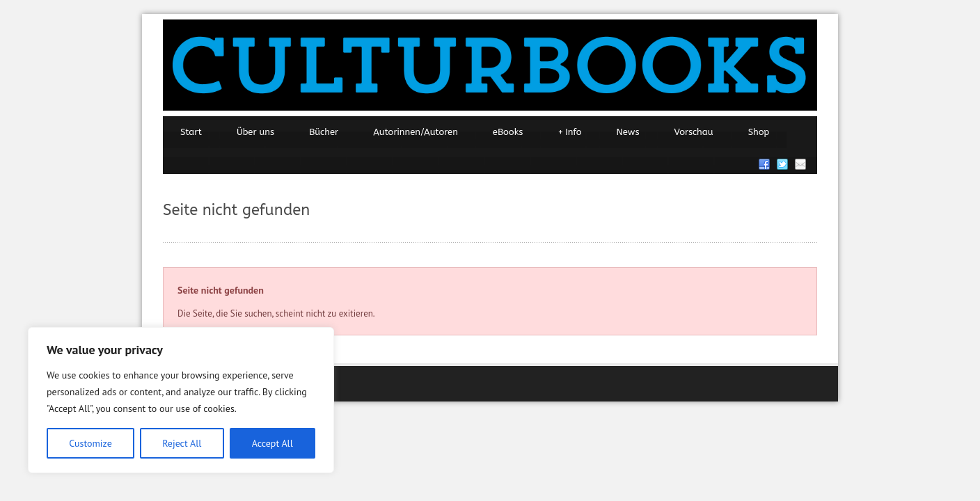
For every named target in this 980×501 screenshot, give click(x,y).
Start (191, 132)
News (628, 132)
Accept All (272, 443)
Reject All (182, 443)
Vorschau (694, 132)
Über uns (255, 132)
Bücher (324, 132)
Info (569, 132)
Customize (90, 443)
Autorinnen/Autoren (416, 132)
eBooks (508, 132)
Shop (759, 132)
